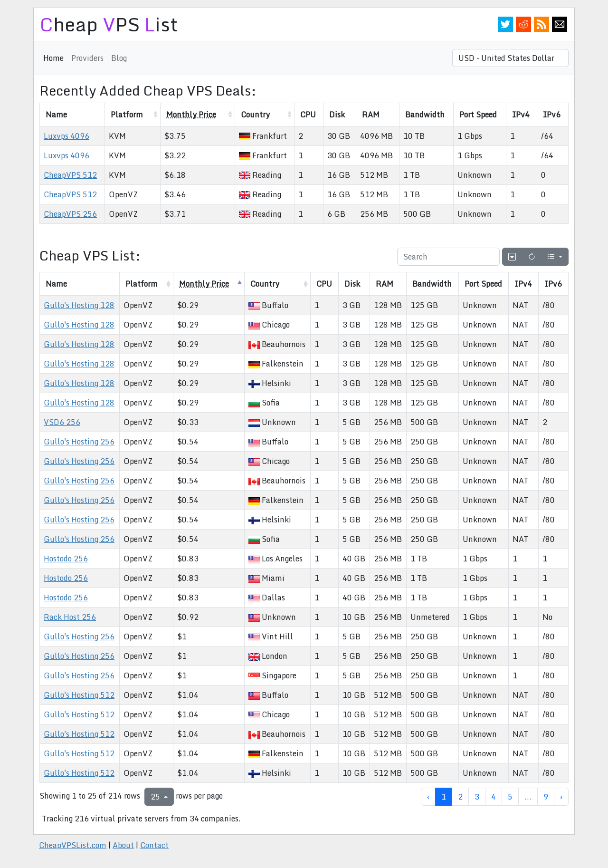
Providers (87, 58)
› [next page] (561, 797)
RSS (541, 24)
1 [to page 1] (444, 797)
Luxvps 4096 (66, 136)
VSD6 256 (62, 422)
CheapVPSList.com (73, 845)
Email (560, 24)
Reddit (523, 24)
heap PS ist (109, 24)
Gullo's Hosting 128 (79, 305)
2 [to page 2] (460, 797)
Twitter (505, 24)
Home (53, 58)
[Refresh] (532, 257)
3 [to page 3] (477, 797)
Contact (154, 845)
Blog (119, 58)
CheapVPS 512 (70, 175)
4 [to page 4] (494, 797)
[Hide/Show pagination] (512, 257)
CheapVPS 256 (70, 214)
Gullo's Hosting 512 (79, 695)
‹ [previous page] (428, 797)
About (123, 845)
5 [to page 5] (510, 797)
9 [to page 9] (546, 797)
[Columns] (555, 257)
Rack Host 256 (70, 617)
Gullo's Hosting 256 (79, 442)
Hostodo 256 (66, 559)
